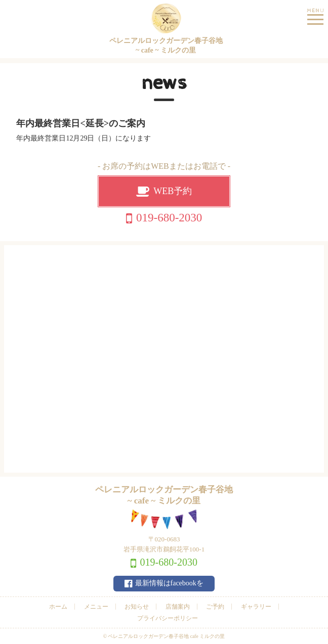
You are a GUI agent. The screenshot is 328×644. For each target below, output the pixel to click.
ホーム (58, 607)
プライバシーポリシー (168, 618)
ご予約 (215, 607)
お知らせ (137, 607)
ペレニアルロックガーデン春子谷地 (166, 30)
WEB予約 (173, 191)
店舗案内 (178, 607)
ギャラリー (256, 607)
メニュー (96, 607)
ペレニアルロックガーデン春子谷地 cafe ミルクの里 (166, 636)
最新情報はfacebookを (169, 583)
